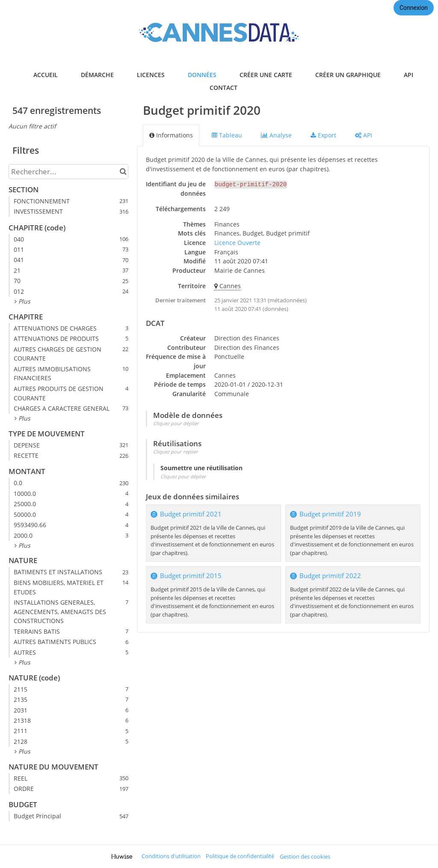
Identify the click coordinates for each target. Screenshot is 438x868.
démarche (97, 75)
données (202, 75)
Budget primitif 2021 (191, 514)
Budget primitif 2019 (330, 514)
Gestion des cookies (305, 857)
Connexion (414, 8)
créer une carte (266, 75)
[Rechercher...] (68, 172)
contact (223, 88)
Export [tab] (323, 135)
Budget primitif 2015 (191, 576)
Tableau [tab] (227, 135)
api (408, 75)
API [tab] (364, 135)
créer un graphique (348, 75)
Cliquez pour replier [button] (176, 452)
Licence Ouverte (237, 243)
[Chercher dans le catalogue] (123, 172)
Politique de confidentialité (240, 856)
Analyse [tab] (276, 135)
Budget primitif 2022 (330, 576)
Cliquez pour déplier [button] (176, 423)
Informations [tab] (171, 135)
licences (151, 75)
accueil (46, 75)
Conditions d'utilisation (171, 856)
